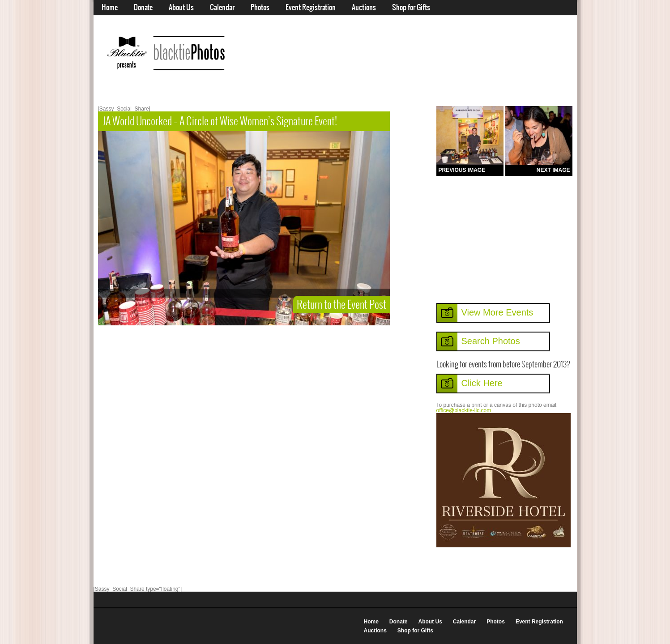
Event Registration (311, 8)
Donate (143, 8)
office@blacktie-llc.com (464, 410)
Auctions (364, 8)
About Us (181, 8)
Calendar (222, 8)
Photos (260, 8)
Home (110, 8)
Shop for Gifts (411, 8)
